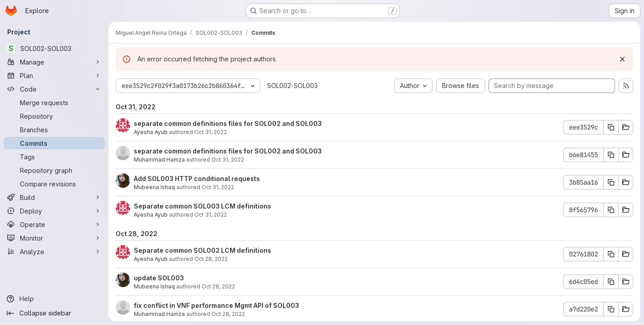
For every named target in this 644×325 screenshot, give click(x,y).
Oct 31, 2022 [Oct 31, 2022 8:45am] (228, 160)
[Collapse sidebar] (54, 313)
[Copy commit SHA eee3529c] (611, 127)
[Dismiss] (622, 59)
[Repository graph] (54, 170)
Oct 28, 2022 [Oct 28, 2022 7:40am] (218, 286)
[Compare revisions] (54, 184)
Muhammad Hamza (159, 160)
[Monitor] (54, 238)
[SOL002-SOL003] (54, 48)
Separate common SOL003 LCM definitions (202, 206)
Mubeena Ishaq (154, 187)
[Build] (54, 197)
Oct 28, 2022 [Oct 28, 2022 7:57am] (211, 259)
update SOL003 (159, 278)
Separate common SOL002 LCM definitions (202, 250)
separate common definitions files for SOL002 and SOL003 (228, 123)
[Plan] (54, 75)
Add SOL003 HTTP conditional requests (197, 179)
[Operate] (54, 224)
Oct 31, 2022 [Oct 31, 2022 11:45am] (211, 132)
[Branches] (54, 130)
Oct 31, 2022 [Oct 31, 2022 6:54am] (211, 215)
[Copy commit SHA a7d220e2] (611, 309)
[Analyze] (54, 251)
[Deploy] (54, 211)
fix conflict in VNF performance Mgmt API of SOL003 (216, 305)
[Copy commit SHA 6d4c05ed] (611, 282)
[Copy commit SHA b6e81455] (611, 155)
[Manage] (54, 62)
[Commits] (54, 143)
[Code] (54, 89)
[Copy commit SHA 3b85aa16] (611, 182)
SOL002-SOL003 (292, 86)
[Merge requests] (54, 102)
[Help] (54, 299)
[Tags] (54, 157)
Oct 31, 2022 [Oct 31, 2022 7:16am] (218, 187)
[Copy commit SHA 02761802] (611, 254)
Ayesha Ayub (151, 132)
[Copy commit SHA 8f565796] (611, 210)
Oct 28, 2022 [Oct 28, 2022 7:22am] (228, 314)
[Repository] (54, 116)
